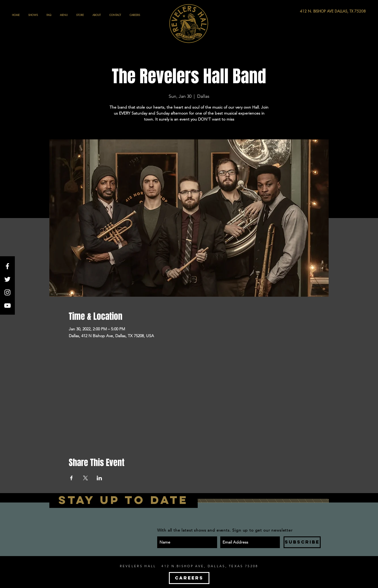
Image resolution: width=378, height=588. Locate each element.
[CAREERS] (189, 578)
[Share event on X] (85, 478)
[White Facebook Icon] (7, 266)
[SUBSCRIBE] (302, 542)
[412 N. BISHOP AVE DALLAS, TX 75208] (312, 11)
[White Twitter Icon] (7, 279)
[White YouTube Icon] (7, 306)
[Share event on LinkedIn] (99, 478)
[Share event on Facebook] (71, 478)
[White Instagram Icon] (7, 292)
